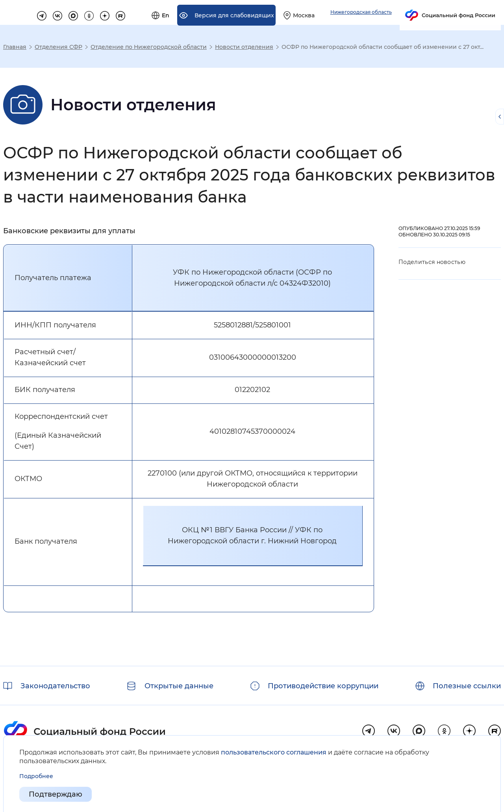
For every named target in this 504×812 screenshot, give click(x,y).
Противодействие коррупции (323, 686)
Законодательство (55, 686)
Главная (15, 47)
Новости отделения (244, 47)
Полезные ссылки (467, 686)
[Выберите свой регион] (385, 17)
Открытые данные (179, 686)
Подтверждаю (56, 795)
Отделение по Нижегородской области (149, 47)
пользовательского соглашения (274, 752)
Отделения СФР (58, 47)
